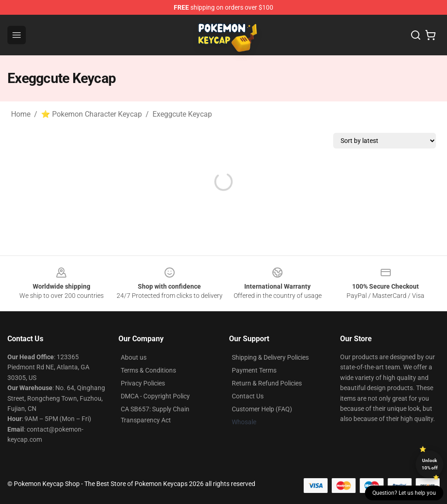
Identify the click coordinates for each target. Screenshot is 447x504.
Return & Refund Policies (267, 383)
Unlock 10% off (430, 464)
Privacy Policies (143, 383)
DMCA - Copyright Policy (155, 396)
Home (21, 114)
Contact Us (248, 396)
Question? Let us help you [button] (404, 493)
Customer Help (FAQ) (262, 409)
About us (134, 357)
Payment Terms (254, 370)
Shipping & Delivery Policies (270, 357)
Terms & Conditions (148, 370)
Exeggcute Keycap (182, 114)
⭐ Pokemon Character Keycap (91, 114)
